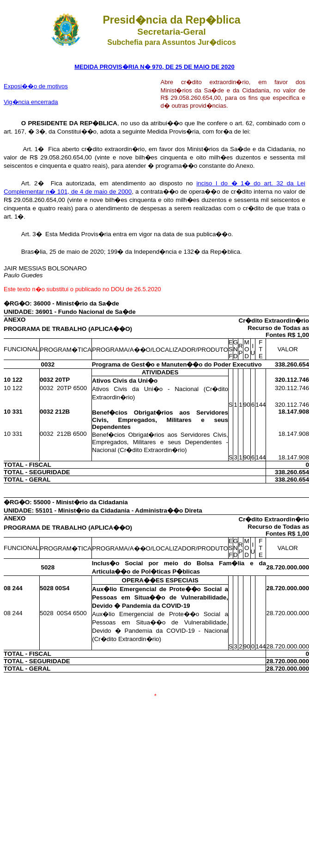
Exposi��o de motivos (36, 86)
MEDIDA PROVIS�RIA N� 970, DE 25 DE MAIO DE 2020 (154, 67)
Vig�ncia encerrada (31, 102)
